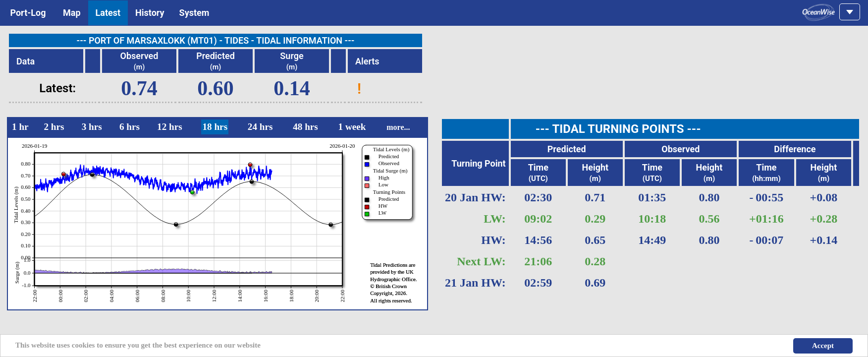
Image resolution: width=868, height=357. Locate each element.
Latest (108, 13)
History (150, 13)
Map (72, 13)
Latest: (57, 88)
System (194, 13)
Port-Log (28, 13)
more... (398, 127)
